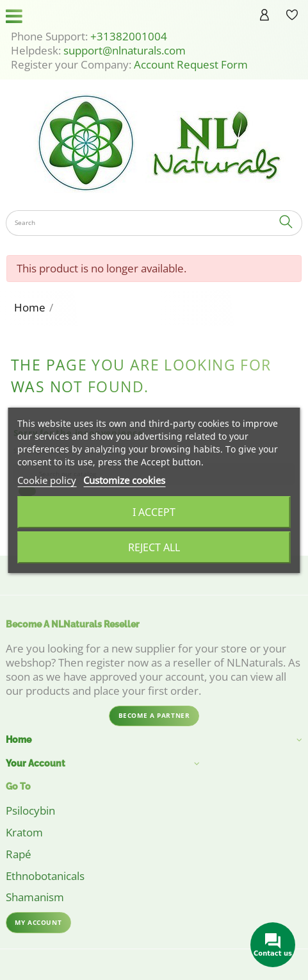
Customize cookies (124, 480)
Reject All (154, 547)
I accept (154, 512)
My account (38, 922)
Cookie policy (47, 480)
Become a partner (154, 715)
